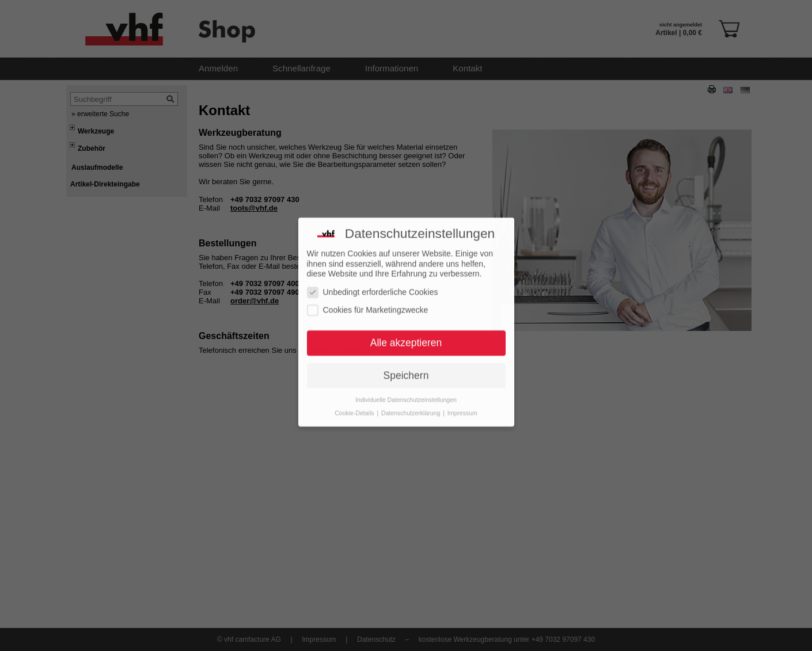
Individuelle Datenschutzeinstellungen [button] (406, 387)
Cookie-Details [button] (355, 400)
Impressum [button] (462, 400)
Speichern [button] (406, 363)
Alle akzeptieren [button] (406, 330)
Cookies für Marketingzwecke (368, 298)
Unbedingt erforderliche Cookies (373, 279)
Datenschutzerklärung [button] (411, 400)
